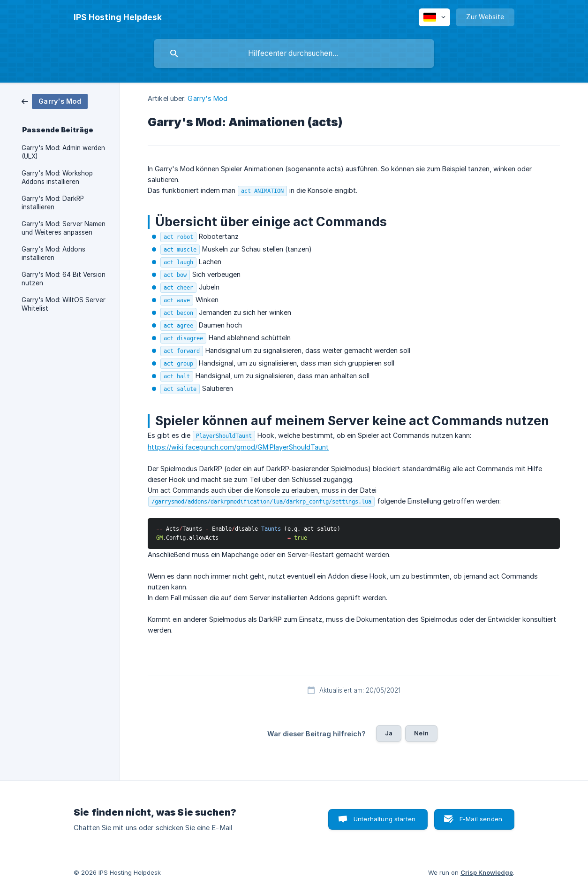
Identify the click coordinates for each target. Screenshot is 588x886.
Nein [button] (421, 733)
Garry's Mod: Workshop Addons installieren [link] (57, 177)
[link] (55, 101)
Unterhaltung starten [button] (384, 819)
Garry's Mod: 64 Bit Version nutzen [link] (64, 279)
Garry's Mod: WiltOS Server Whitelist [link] (64, 304)
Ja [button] (389, 733)
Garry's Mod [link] (207, 98)
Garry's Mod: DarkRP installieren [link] (53, 203)
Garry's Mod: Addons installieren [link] (53, 253)
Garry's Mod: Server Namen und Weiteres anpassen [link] (64, 228)
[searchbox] (294, 53)
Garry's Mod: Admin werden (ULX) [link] (63, 152)
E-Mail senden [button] (481, 819)
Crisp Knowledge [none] (487, 872)
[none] (118, 17)
